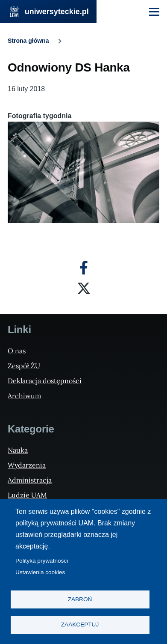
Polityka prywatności (42, 561)
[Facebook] (84, 268)
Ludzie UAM (27, 495)
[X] (84, 288)
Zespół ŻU (24, 366)
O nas (17, 351)
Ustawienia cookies (40, 572)
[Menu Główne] (154, 12)
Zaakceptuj (80, 625)
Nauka (18, 450)
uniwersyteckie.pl (57, 12)
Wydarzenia (27, 465)
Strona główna (28, 41)
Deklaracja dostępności (45, 381)
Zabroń (80, 599)
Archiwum (24, 396)
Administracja (30, 480)
